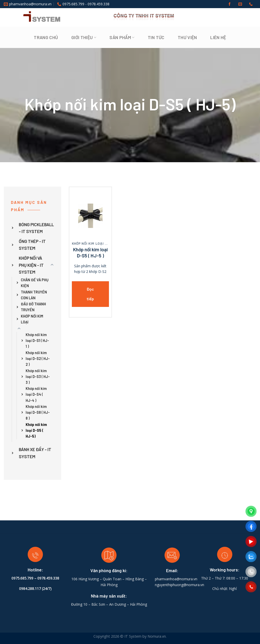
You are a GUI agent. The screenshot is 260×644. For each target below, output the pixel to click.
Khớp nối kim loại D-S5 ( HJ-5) (36, 430)
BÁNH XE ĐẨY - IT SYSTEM (35, 453)
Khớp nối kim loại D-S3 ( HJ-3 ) (38, 377)
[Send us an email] (240, 4)
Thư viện (187, 37)
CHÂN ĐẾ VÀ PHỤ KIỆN (35, 283)
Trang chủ (46, 37)
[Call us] (251, 4)
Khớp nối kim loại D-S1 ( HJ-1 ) (37, 341)
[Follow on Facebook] (230, 4)
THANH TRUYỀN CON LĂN (34, 295)
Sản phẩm (122, 37)
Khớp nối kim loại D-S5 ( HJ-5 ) (90, 253)
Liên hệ (218, 37)
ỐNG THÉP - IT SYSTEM (32, 245)
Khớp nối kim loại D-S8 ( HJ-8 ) (38, 413)
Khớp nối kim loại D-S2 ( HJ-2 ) (38, 359)
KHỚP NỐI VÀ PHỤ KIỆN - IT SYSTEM (31, 265)
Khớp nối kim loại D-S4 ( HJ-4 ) (36, 395)
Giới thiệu (84, 37)
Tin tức (156, 37)
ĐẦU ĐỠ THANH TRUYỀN (33, 307)
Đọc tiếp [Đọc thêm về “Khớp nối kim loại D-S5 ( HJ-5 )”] (90, 294)
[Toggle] (52, 265)
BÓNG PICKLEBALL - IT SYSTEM (36, 228)
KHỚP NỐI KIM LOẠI (32, 319)
